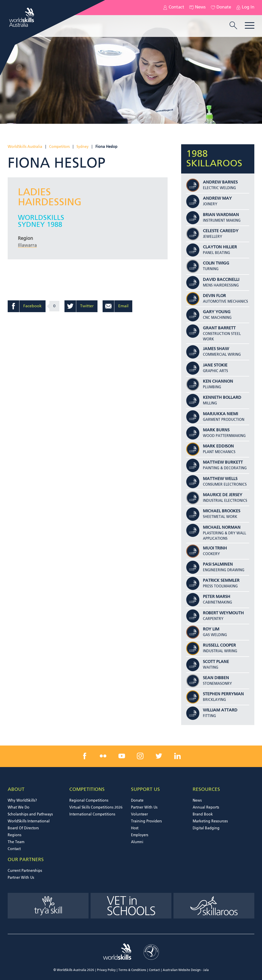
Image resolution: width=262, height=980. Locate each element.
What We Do (19, 808)
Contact (174, 8)
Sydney (83, 147)
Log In (245, 8)
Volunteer (139, 814)
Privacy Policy (106, 970)
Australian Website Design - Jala (186, 970)
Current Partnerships (25, 871)
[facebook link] (85, 756)
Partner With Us (144, 808)
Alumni (137, 842)
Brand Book (203, 814)
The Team (16, 842)
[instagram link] (140, 756)
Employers (140, 835)
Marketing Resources (210, 821)
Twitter (87, 306)
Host (135, 828)
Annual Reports (206, 808)
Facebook (32, 306)
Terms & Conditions (132, 970)
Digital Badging (206, 828)
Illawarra (27, 246)
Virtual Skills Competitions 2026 (96, 808)
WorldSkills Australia (25, 147)
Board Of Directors (23, 828)
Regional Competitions (89, 801)
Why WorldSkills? (22, 801)
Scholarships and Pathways (30, 814)
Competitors (59, 147)
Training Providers (146, 821)
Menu (250, 25)
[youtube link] (122, 756)
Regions (14, 835)
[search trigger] (233, 26)
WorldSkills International (29, 821)
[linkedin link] (177, 756)
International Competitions (92, 814)
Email (123, 306)
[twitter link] (159, 756)
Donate (221, 8)
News (198, 8)
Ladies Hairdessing (50, 198)
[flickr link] (103, 756)
